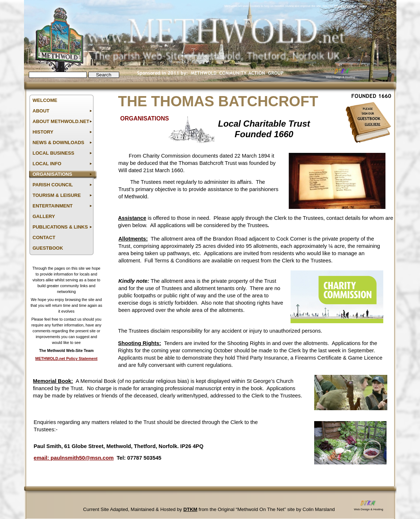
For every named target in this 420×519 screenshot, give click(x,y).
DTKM (190, 509)
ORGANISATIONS (145, 118)
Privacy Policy (344, 6)
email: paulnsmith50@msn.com (74, 458)
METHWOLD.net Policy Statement (66, 358)
